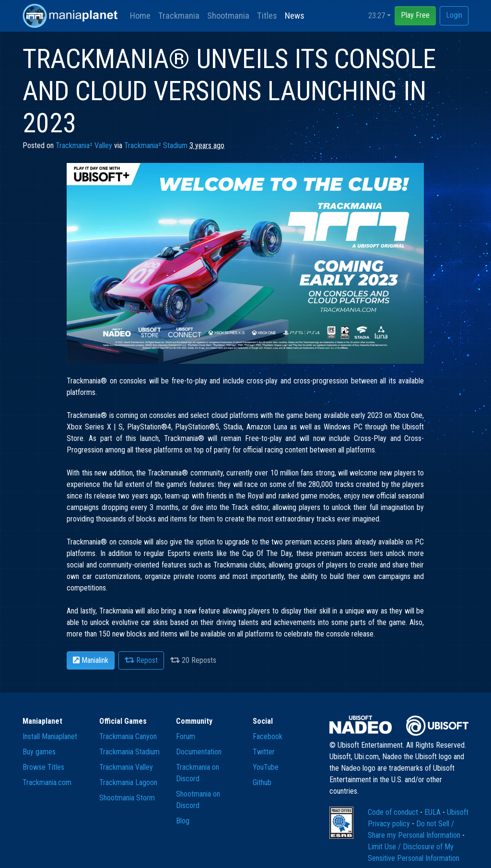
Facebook (268, 736)
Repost (141, 660)
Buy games (39, 752)
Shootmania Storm (127, 798)
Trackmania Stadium (129, 752)
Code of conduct (394, 812)
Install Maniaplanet (50, 736)
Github (262, 782)
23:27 (377, 16)
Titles (267, 16)
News (295, 16)
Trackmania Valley (126, 767)
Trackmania (179, 16)
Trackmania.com (47, 782)
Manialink (91, 660)
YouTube (266, 767)
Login (454, 15)
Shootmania (228, 16)
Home (140, 16)
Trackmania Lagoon (128, 782)
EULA (433, 812)
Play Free (415, 15)
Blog (183, 821)
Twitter (264, 752)
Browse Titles (43, 767)
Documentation (199, 752)
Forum (186, 736)
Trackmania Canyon (128, 736)
